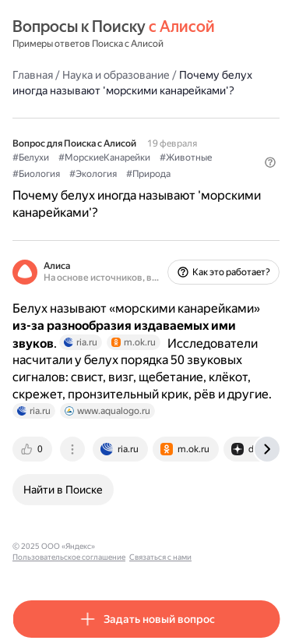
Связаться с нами (160, 557)
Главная (33, 75)
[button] (270, 162)
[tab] (33, 449)
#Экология (93, 174)
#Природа (148, 174)
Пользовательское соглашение (69, 557)
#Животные (186, 157)
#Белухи (31, 157)
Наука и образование (116, 75)
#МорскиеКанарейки (104, 157)
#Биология (36, 174)
